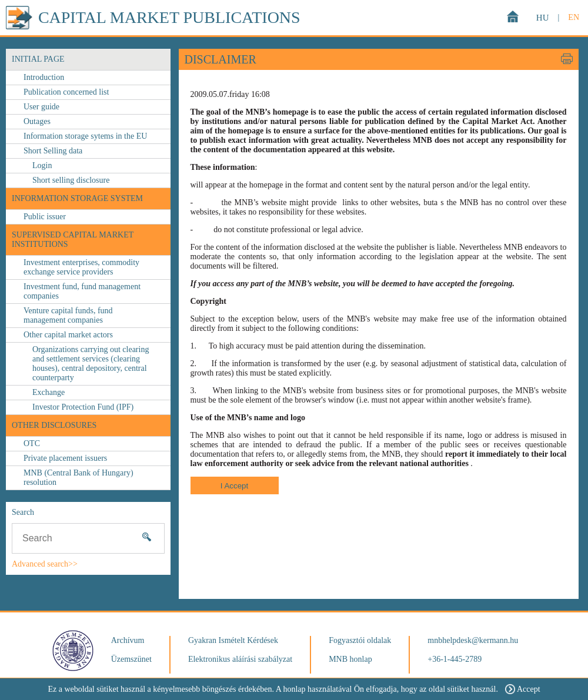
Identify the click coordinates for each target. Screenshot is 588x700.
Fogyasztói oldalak (360, 640)
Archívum (128, 640)
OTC (32, 443)
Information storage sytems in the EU (85, 136)
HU (543, 18)
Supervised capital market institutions (73, 240)
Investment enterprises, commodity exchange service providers (81, 267)
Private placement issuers (65, 458)
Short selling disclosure (71, 180)
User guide (41, 107)
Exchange (49, 392)
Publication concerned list (66, 92)
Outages (37, 121)
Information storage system (77, 198)
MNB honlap (350, 659)
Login (42, 165)
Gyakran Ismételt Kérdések (233, 640)
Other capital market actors (68, 335)
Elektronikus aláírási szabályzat (240, 659)
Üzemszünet (131, 659)
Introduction (44, 77)
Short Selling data (53, 151)
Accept (523, 689)
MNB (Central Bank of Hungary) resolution (78, 478)
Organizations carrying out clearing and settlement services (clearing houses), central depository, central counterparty (91, 364)
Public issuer (45, 217)
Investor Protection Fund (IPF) (83, 407)
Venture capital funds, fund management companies (68, 315)
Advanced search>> (45, 564)
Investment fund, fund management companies (82, 291)
